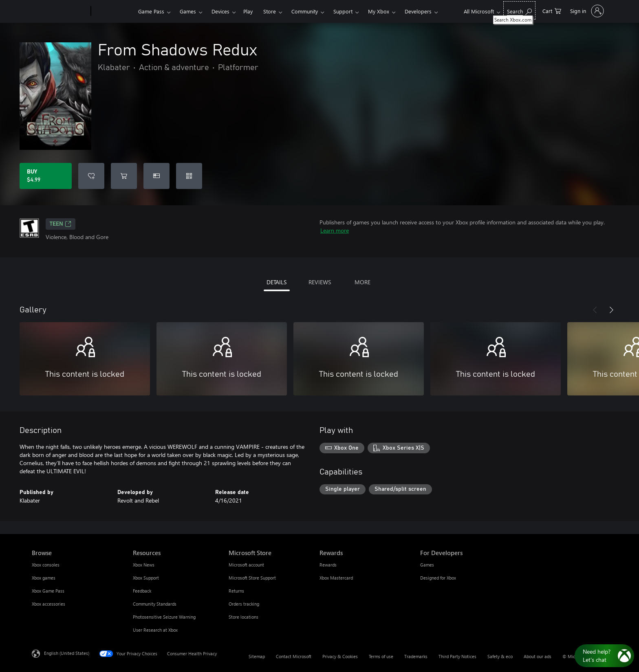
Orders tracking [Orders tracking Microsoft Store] (244, 604)
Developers (418, 11)
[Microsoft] (60, 11)
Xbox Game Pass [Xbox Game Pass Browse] (48, 591)
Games (188, 11)
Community (305, 11)
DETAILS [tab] (277, 282)
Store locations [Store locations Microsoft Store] (243, 617)
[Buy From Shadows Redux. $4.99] (46, 176)
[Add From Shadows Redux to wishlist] (91, 176)
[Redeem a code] (189, 176)
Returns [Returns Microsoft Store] (236, 591)
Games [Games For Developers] (427, 565)
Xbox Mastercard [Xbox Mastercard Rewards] (336, 578)
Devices (220, 11)
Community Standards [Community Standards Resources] (155, 604)
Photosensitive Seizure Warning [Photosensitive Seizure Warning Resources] (164, 617)
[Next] (611, 310)
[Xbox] (113, 11)
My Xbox (379, 11)
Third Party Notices (457, 656)
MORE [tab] (362, 282)
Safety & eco (500, 656)
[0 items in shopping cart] (552, 10)
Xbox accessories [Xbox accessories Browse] (48, 604)
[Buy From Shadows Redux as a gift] (156, 176)
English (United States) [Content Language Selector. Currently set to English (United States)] (67, 653)
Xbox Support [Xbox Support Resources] (146, 578)
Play (248, 11)
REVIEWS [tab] (320, 282)
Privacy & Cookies (340, 656)
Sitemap (257, 656)
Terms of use (381, 656)
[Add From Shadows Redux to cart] (124, 176)
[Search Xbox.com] (519, 10)
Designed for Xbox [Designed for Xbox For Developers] (438, 578)
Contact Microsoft (294, 656)
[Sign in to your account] (586, 11)
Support (343, 11)
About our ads (538, 656)
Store (270, 11)
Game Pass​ (151, 11)
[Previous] (595, 310)
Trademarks (416, 656)
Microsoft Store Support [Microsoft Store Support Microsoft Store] (252, 578)
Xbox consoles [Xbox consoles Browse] (46, 565)
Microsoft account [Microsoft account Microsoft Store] (246, 565)
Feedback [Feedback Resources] (142, 591)
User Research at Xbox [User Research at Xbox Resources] (155, 630)
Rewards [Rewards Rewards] (328, 565)
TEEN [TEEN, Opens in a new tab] (61, 224)
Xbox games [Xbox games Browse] (44, 578)
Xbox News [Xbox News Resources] (144, 565)
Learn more (335, 230)
